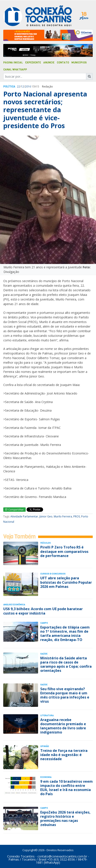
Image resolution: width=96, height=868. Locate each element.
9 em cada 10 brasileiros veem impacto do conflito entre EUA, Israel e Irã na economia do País (67, 788)
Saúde (44, 654)
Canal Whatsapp (15, 70)
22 (19, 86)
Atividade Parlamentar (24, 516)
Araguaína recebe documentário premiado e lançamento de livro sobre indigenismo (63, 726)
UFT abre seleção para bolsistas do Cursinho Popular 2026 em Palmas (66, 582)
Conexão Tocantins (21, 856)
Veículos (45, 543)
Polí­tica (9, 87)
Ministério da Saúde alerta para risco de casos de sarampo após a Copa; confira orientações (66, 664)
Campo (44, 623)
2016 (28, 86)
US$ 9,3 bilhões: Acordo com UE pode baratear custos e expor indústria (43, 611)
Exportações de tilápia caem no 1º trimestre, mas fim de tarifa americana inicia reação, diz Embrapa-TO (65, 634)
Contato (63, 63)
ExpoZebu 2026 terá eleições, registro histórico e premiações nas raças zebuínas (65, 819)
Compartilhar (14, 509)
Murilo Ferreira (63, 516)
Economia (46, 777)
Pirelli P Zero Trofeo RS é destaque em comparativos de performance (64, 551)
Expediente (33, 63)
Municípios (79, 63)
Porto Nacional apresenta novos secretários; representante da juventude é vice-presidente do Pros (45, 110)
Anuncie (49, 63)
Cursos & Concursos (53, 574)
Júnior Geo (46, 516)
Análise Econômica (14, 605)
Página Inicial (13, 63)
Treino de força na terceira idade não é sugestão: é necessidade (64, 755)
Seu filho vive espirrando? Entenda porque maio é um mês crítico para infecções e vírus (65, 695)
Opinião (45, 746)
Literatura (47, 715)
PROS (77, 516)
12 (22, 86)
